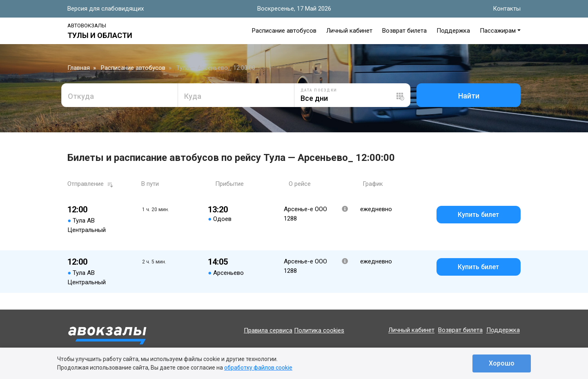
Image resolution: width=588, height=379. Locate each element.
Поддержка (453, 31)
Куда (193, 96)
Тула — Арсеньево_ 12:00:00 (216, 68)
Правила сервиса (268, 330)
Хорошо (502, 363)
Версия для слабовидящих (106, 9)
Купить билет (478, 215)
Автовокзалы (87, 26)
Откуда (81, 96)
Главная (79, 68)
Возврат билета (404, 31)
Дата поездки (319, 90)
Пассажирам (498, 31)
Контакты (507, 9)
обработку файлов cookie (258, 368)
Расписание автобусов (284, 31)
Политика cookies (319, 330)
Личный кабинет (349, 31)
